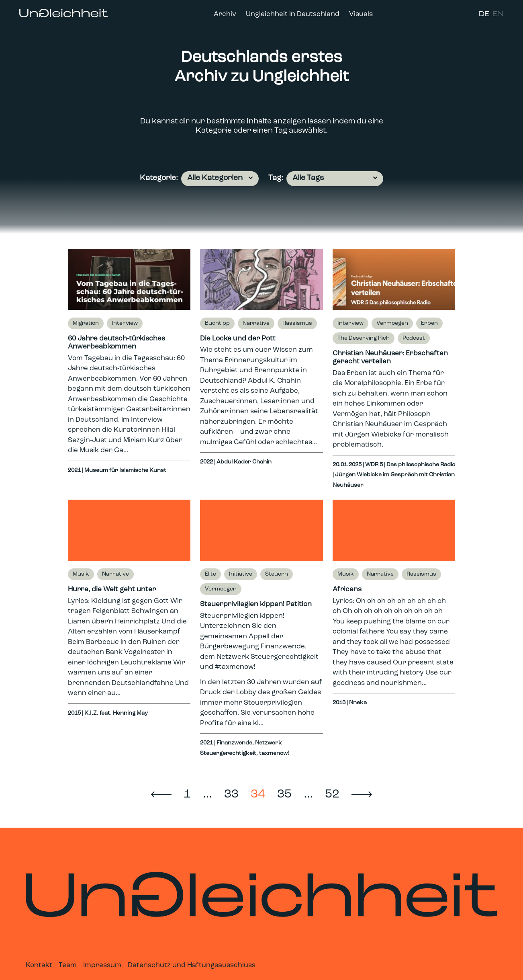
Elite (210, 574)
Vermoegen (392, 323)
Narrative (256, 323)
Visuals (361, 14)
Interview (125, 323)
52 (332, 794)
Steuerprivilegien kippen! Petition (256, 604)
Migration (86, 323)
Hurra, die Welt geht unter (112, 589)
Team (68, 965)
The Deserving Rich (364, 338)
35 (284, 794)
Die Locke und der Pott (238, 339)
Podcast (414, 338)
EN (498, 14)
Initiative (241, 574)
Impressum (102, 965)
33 (231, 794)
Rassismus (297, 323)
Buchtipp (217, 323)
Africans (347, 589)
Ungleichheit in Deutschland (293, 14)
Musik (81, 574)
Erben (429, 323)
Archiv (225, 14)
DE (484, 14)
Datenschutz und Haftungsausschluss (192, 965)
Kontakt (39, 965)
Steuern (277, 574)
